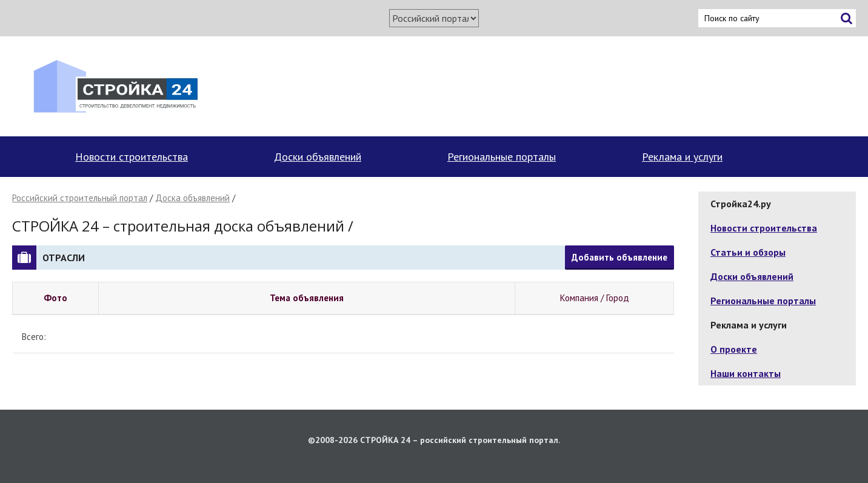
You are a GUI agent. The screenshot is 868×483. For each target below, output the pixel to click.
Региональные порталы (502, 157)
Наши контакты (746, 373)
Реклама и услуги (682, 157)
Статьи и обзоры (748, 252)
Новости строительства (132, 157)
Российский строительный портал (80, 198)
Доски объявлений (318, 157)
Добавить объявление (619, 257)
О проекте (734, 349)
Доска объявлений (192, 198)
